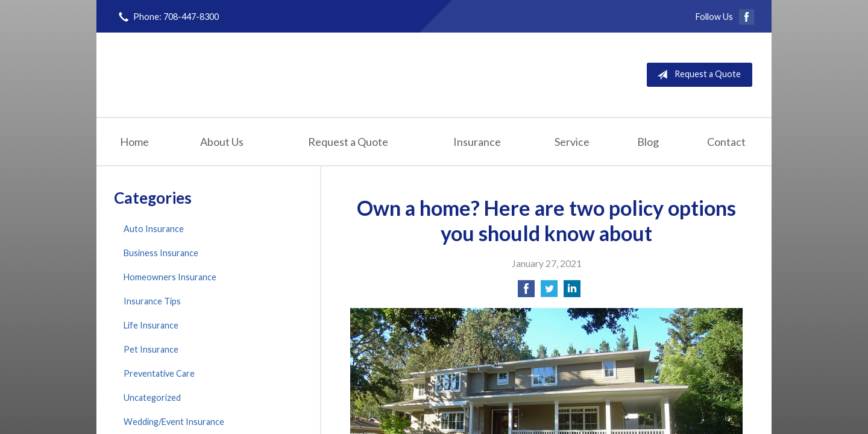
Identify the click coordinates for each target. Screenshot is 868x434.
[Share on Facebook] (526, 292)
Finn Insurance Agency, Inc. (251, 74)
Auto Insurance (154, 229)
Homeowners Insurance (170, 277)
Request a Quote (697, 75)
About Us (222, 142)
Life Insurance (151, 325)
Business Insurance (161, 253)
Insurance (477, 142)
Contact (726, 142)
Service (572, 142)
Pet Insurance (151, 349)
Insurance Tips (152, 301)
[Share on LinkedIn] (572, 292)
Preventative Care (159, 373)
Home (134, 142)
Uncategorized (152, 398)
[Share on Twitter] (549, 292)
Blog (648, 142)
